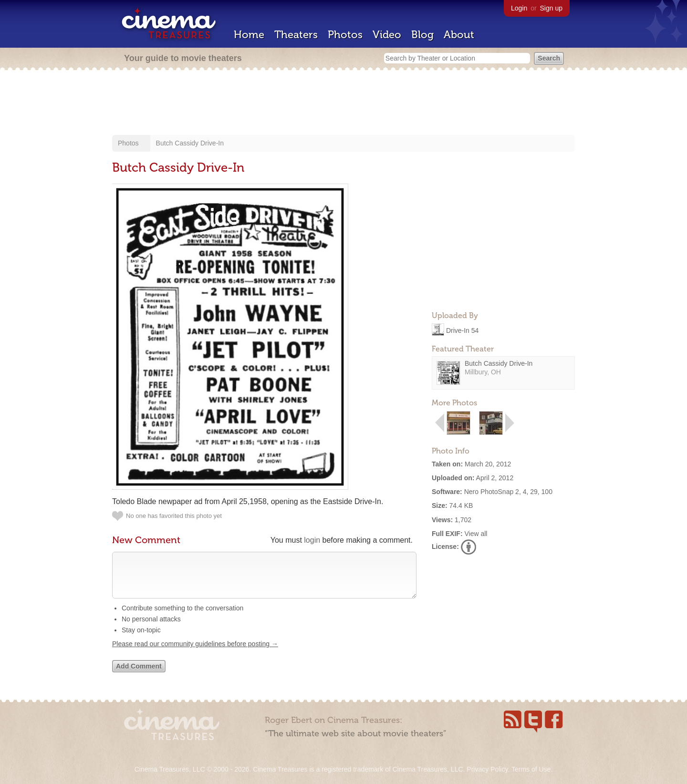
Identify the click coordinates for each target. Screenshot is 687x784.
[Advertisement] (343, 103)
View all (476, 534)
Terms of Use (531, 769)
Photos (345, 35)
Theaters (296, 35)
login (312, 540)
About (459, 35)
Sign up (551, 8)
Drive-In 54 (462, 330)
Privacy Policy (487, 769)
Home (249, 35)
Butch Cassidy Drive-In (190, 143)
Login (519, 8)
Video (387, 35)
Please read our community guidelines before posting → (195, 653)
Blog (422, 35)
